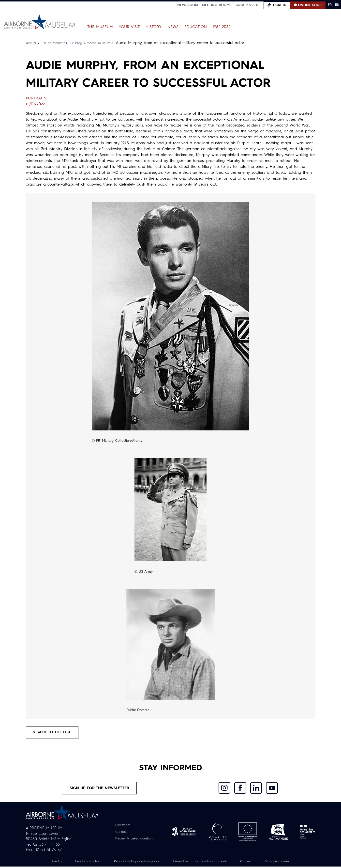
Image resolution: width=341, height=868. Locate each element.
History (154, 27)
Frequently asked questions (134, 840)
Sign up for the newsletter (99, 789)
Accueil (32, 43)
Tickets (279, 5)
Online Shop (310, 5)
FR (330, 5)
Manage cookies (285, 863)
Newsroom (188, 5)
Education (196, 27)
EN (337, 5)
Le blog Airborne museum (93, 43)
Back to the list (53, 733)
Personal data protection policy (133, 863)
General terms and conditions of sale (202, 863)
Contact (119, 833)
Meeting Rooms (217, 5)
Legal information (81, 863)
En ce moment (55, 43)
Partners (252, 863)
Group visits (247, 5)
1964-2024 (222, 27)
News (173, 27)
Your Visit (129, 27)
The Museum (100, 27)
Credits (49, 863)
